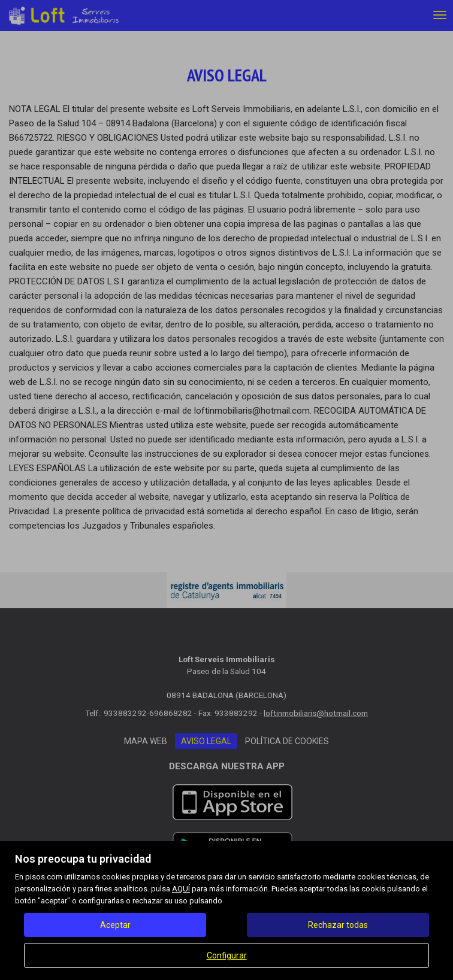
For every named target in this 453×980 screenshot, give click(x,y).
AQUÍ (181, 889)
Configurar (227, 955)
